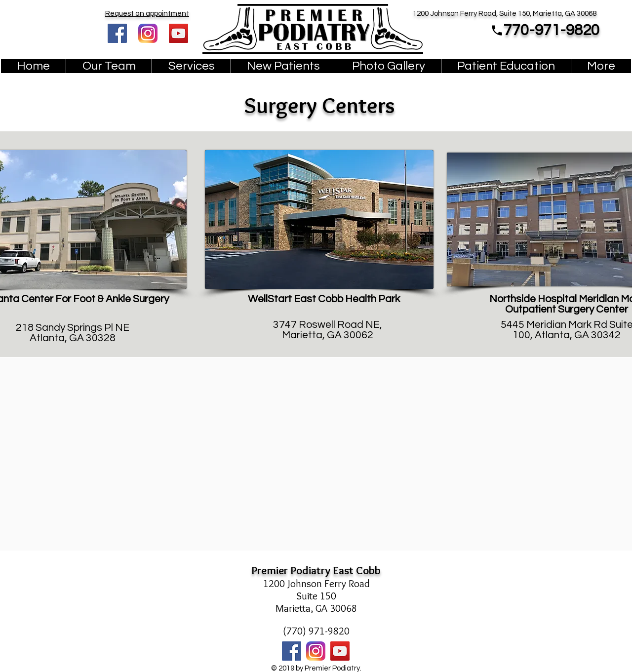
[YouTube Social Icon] (178, 33)
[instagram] (148, 33)
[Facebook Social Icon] (117, 33)
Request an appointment (147, 14)
